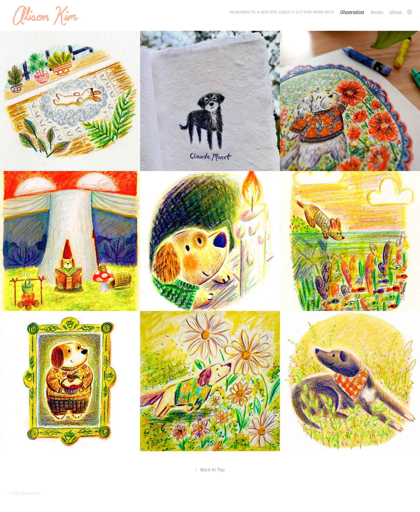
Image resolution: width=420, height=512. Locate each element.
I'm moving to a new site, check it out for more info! (282, 12)
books (377, 12)
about (396, 12)
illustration (352, 12)
